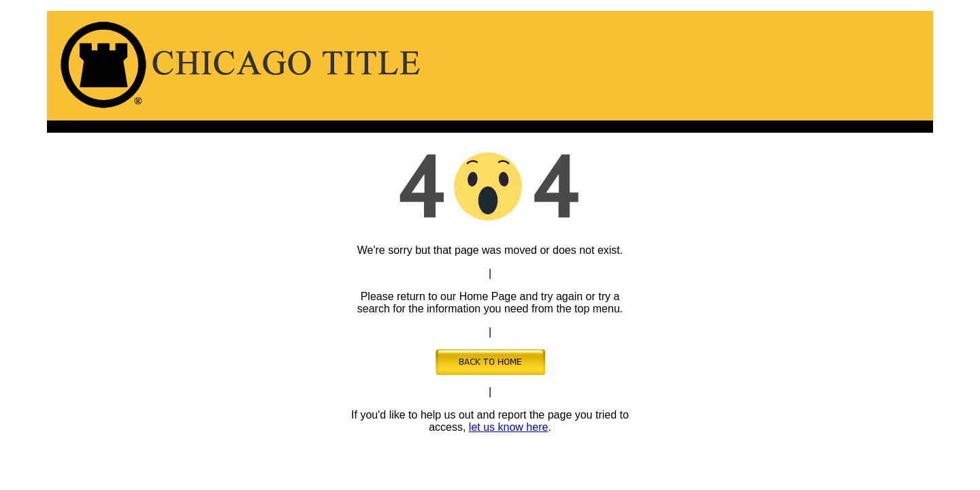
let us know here (509, 427)
